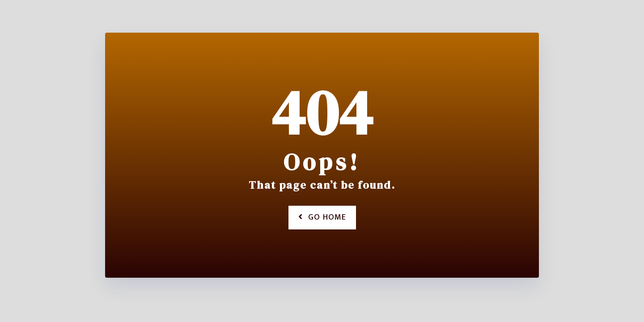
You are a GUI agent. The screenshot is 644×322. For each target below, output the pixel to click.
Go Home (322, 217)
